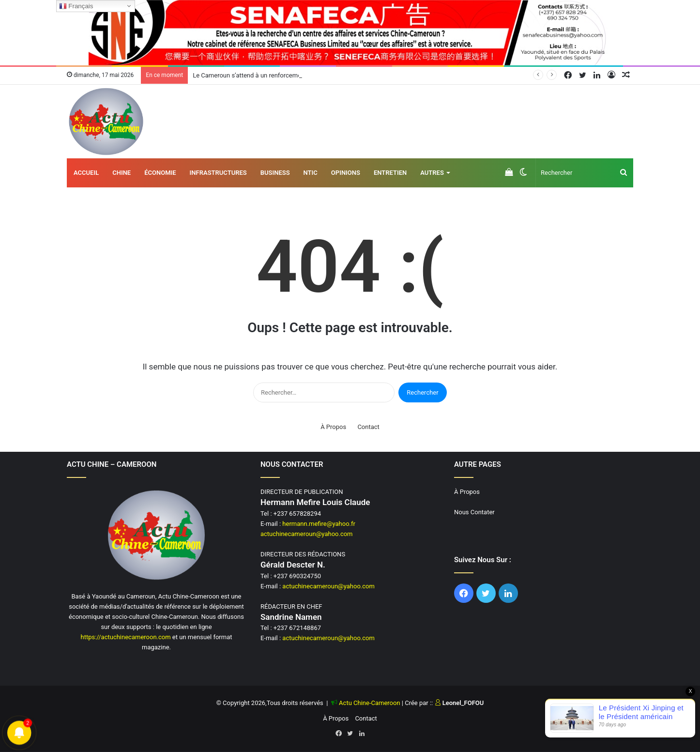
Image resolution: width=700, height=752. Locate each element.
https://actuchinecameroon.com (125, 637)
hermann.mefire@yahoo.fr (319, 524)
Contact (368, 427)
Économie (160, 173)
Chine (122, 173)
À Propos (333, 427)
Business (275, 173)
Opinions (346, 173)
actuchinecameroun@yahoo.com (307, 534)
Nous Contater (474, 512)
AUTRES (432, 173)
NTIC (311, 173)
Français (76, 6)
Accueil (86, 173)
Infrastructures (218, 173)
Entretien (390, 173)
